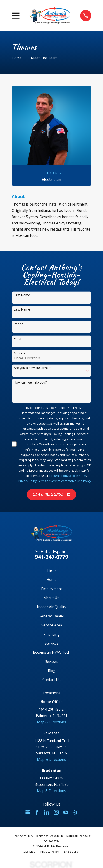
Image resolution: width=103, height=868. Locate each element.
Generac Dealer (51, 616)
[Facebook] (37, 812)
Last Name (22, 310)
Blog (52, 671)
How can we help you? (30, 383)
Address (20, 353)
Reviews (51, 662)
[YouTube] (66, 812)
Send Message (52, 494)
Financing (52, 634)
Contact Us (51, 680)
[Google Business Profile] (28, 812)
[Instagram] (56, 812)
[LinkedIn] (47, 812)
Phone (19, 324)
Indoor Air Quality (52, 607)
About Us (51, 598)
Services (52, 643)
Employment (52, 589)
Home (51, 580)
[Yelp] (75, 812)
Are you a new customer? (32, 368)
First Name (22, 295)
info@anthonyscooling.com (67, 476)
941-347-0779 (51, 557)
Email (18, 339)
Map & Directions (51, 722)
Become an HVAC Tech (52, 652)
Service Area (52, 625)
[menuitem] (29, 852)
